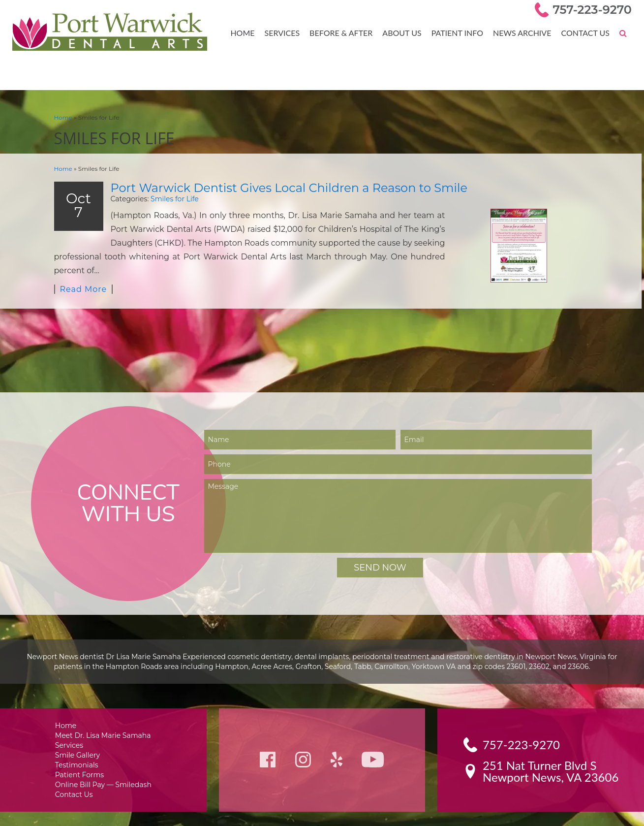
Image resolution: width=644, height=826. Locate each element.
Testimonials (78, 752)
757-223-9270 (594, 10)
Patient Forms (80, 763)
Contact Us (586, 32)
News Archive (524, 32)
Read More (82, 275)
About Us (406, 32)
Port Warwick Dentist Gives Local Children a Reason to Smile (276, 187)
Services (289, 32)
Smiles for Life (166, 198)
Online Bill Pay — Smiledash (103, 773)
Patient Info (460, 32)
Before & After (347, 32)
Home (250, 32)
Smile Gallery (79, 742)
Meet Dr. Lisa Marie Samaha (103, 721)
